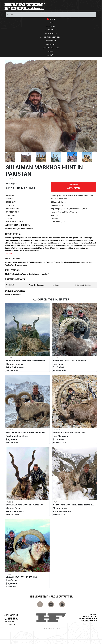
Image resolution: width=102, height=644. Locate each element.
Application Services (50, 37)
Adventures (51, 30)
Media (50, 51)
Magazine (50, 44)
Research (50, 41)
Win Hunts (50, 34)
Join (51, 23)
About (50, 55)
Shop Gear (50, 26)
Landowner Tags (51, 48)
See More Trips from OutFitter (51, 597)
